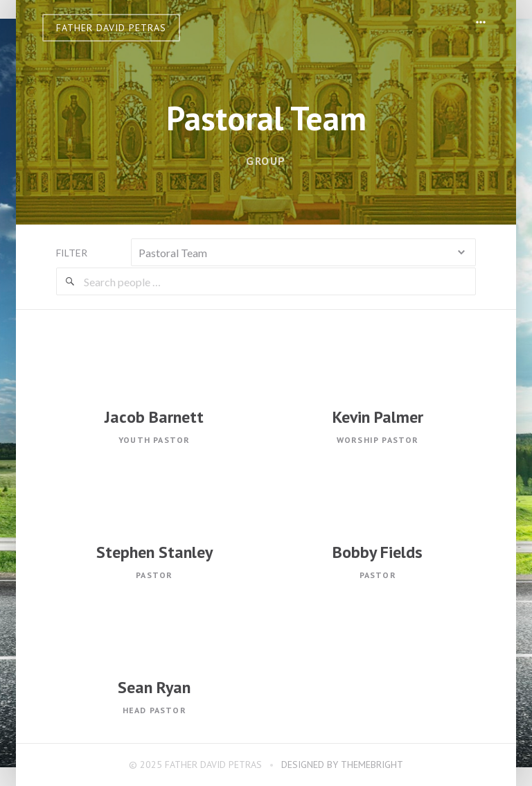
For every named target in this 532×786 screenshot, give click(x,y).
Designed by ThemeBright (342, 765)
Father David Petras (111, 28)
